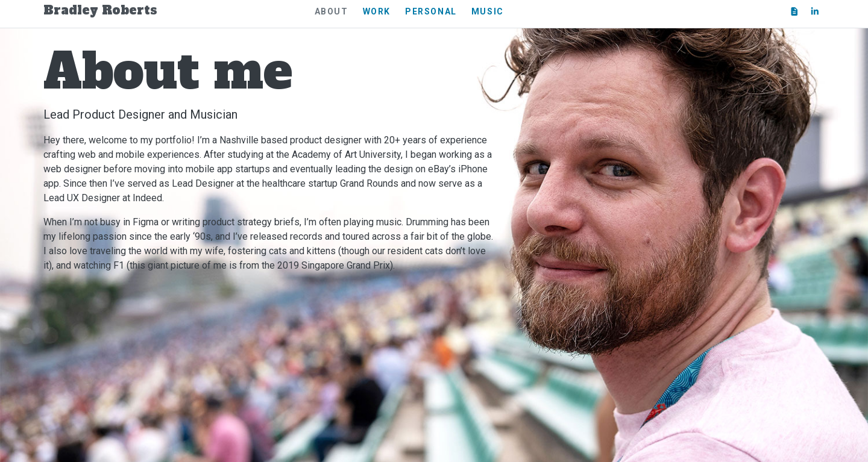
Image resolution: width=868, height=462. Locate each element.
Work (377, 11)
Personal (431, 11)
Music (488, 11)
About (332, 11)
